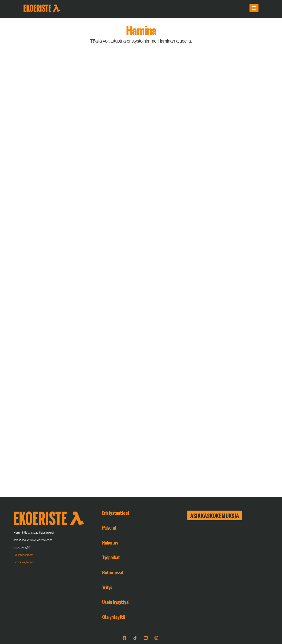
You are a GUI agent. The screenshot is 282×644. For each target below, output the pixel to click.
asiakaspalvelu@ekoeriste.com (33, 540)
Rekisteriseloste (23, 555)
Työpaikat (111, 557)
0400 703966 (22, 547)
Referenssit (113, 572)
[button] (254, 8)
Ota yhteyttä (114, 617)
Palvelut (109, 527)
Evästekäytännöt (24, 562)
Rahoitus (110, 542)
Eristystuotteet (116, 513)
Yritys (107, 587)
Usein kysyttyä (115, 602)
